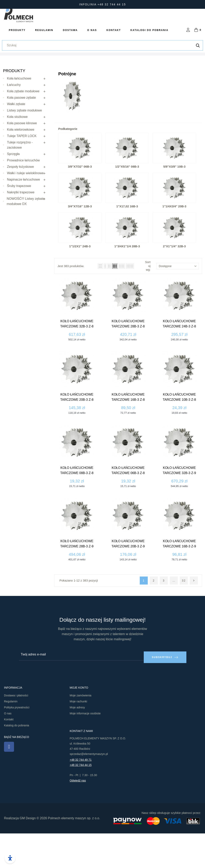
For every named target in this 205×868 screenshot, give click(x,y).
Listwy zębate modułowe (24, 147)
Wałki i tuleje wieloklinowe (25, 210)
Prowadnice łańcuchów (23, 197)
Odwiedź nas (78, 815)
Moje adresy (77, 742)
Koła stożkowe (17, 154)
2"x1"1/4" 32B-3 (174, 283)
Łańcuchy (14, 122)
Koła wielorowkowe (21, 167)
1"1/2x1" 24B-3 (80, 283)
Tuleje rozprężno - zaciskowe (20, 182)
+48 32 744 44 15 (81, 799)
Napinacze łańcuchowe (24, 216)
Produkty (14, 108)
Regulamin (11, 736)
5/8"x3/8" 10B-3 (174, 204)
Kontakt (9, 754)
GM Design (28, 853)
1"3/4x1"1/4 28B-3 (127, 283)
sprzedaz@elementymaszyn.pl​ (89, 788)
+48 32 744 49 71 (81, 794)
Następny (194, 618)
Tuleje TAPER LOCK (22, 173)
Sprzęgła (13, 191)
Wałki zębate (16, 141)
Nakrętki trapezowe (21, 229)
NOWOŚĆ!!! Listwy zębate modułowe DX (26, 238)
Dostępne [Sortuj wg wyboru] (178, 303)
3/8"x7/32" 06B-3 (80, 204)
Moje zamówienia (80, 730)
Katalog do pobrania (17, 760)
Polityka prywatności (17, 742)
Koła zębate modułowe (23, 128)
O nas (8, 748)
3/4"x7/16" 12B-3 (80, 243)
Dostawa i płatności (16, 730)
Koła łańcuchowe (19, 115)
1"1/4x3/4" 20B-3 (174, 243)
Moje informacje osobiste (85, 748)
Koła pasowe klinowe (22, 160)
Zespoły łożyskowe (20, 204)
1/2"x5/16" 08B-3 (127, 204)
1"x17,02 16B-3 (127, 243)
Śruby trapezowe (19, 223)
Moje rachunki (78, 736)
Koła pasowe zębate (21, 135)
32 (184, 618)
